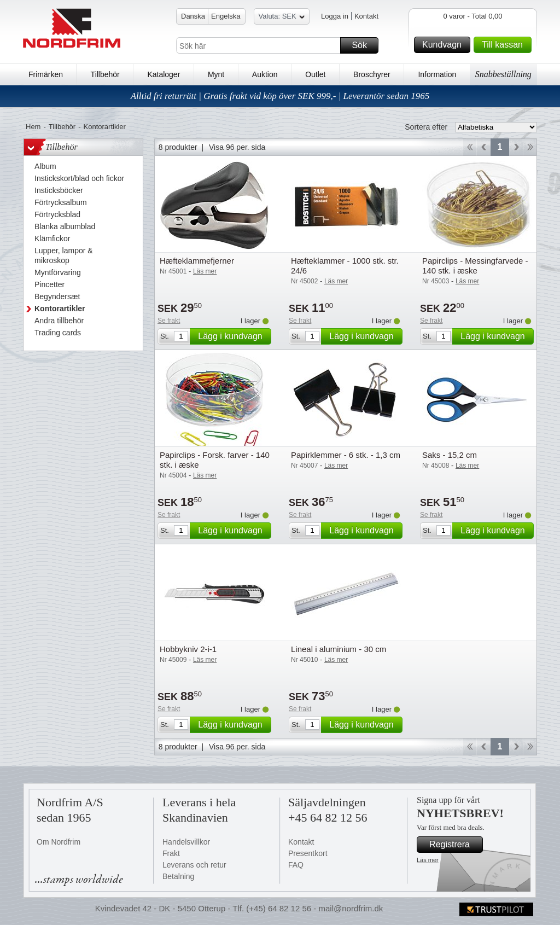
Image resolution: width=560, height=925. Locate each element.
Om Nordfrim (59, 842)
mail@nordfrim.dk (351, 908)
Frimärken (46, 74)
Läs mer (428, 860)
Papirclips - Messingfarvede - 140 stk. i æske (475, 266)
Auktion (265, 74)
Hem (33, 127)
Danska (193, 16)
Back (484, 147)
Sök (363, 45)
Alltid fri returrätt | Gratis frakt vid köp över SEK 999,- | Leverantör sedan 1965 (280, 96)
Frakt (171, 853)
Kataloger (164, 74)
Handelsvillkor (186, 842)
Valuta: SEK (282, 18)
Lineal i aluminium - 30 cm (339, 649)
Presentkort (308, 853)
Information (437, 74)
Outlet (315, 74)
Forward (516, 147)
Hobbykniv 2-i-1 (188, 649)
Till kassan (505, 45)
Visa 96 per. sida (237, 147)
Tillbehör (105, 74)
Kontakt (366, 16)
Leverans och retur (194, 865)
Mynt (216, 74)
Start (469, 147)
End (530, 147)
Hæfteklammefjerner (197, 261)
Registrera (454, 845)
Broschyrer (372, 74)
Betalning (178, 876)
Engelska (226, 16)
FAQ (296, 865)
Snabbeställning (503, 74)
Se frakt (169, 321)
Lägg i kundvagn (233, 336)
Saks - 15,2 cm (450, 455)
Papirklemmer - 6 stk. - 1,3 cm (346, 455)
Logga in (335, 16)
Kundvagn (445, 45)
